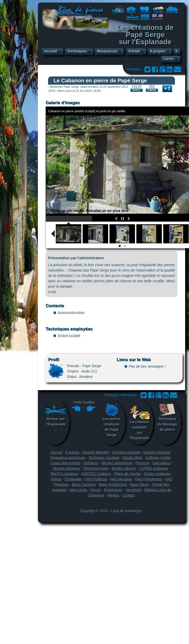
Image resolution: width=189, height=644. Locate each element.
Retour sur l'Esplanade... (56, 417)
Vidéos (56, 479)
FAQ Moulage (121, 479)
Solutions (91, 463)
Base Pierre (140, 484)
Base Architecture (113, 484)
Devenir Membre (96, 452)
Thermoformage (96, 468)
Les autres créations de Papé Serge (112, 420)
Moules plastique (66, 468)
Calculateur (162, 463)
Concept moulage (126, 452)
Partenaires (113, 490)
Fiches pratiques (157, 474)
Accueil (51, 51)
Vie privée (133, 490)
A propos (158, 51)
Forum (95, 490)
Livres (169, 59)
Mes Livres (79, 490)
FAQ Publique (96, 479)
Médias (113, 495)
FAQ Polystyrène (149, 479)
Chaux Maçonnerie (65, 463)
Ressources (107, 51)
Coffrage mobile (158, 458)
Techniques (77, 51)
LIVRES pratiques (154, 468)
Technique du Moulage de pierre (167, 417)
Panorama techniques (68, 458)
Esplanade (73, 479)
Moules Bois (132, 458)
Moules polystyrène (117, 463)
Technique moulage (104, 458)
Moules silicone (124, 468)
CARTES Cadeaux (96, 474)
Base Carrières (84, 484)
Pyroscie (142, 463)
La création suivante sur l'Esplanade (140, 422)
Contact (128, 495)
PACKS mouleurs (64, 474)
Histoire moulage (157, 452)
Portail (134, 51)
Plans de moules (128, 474)
